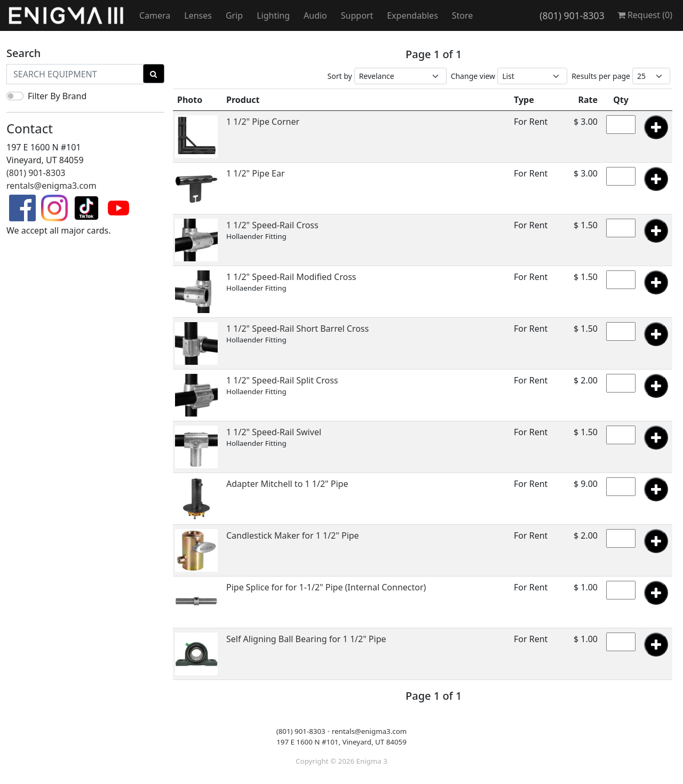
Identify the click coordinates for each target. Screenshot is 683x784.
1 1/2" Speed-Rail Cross (272, 225)
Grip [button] (234, 15)
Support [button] (357, 15)
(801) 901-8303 (572, 15)
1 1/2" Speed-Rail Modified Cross (291, 277)
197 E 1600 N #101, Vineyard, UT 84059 (341, 742)
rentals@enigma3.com (51, 186)
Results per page (601, 76)
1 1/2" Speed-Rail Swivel (274, 432)
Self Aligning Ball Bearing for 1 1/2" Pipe (306, 639)
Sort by (340, 76)
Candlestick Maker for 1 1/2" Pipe (293, 535)
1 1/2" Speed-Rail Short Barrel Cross (297, 329)
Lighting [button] (273, 15)
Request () (645, 15)
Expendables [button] (412, 15)
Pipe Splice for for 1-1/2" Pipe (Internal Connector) (326, 587)
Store (463, 15)
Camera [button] (155, 15)
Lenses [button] (198, 15)
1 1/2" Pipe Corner (263, 122)
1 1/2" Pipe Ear (256, 173)
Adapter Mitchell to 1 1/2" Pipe (287, 484)
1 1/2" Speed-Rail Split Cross (282, 380)
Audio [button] (315, 15)
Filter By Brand (57, 96)
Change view (473, 76)
